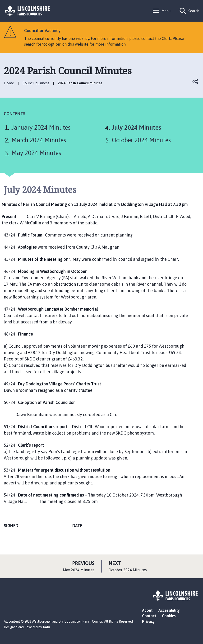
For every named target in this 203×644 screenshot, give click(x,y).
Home (9, 83)
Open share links (195, 81)
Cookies (169, 616)
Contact (149, 616)
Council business (36, 83)
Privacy (148, 621)
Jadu (46, 627)
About (147, 610)
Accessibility (169, 610)
